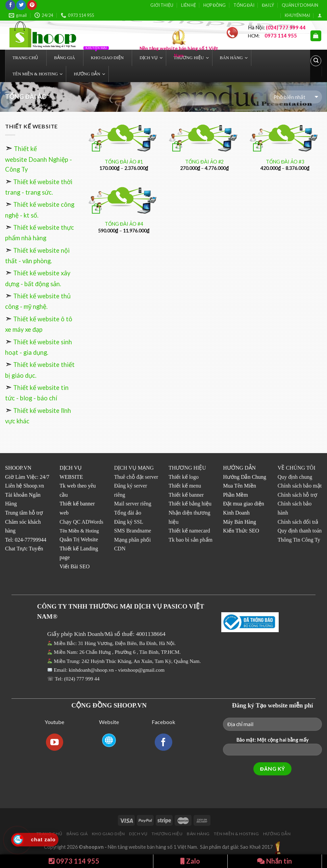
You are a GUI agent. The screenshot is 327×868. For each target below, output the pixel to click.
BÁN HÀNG (198, 834)
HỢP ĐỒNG (215, 5)
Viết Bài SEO (74, 566)
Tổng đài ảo (128, 513)
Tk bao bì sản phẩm (191, 540)
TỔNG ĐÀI (244, 5)
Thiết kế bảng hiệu (190, 504)
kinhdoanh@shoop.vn (91, 670)
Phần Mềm (235, 495)
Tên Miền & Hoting (79, 531)
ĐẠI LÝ (268, 5)
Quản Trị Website (79, 539)
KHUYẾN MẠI (297, 15)
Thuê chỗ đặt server (136, 477)
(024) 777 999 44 (82, 679)
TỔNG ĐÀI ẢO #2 (204, 162)
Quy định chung (295, 477)
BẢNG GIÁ (77, 834)
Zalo (190, 861)
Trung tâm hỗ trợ (24, 513)
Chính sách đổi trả (298, 522)
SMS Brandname (133, 531)
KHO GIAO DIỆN (108, 834)
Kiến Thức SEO (241, 531)
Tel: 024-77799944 (26, 540)
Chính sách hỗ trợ (297, 495)
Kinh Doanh (236, 513)
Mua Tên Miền (240, 486)
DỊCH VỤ (138, 834)
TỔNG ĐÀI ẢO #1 (124, 162)
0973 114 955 (74, 861)
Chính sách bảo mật (300, 486)
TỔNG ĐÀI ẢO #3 (285, 162)
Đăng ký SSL (129, 522)
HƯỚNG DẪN (277, 834)
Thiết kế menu (185, 486)
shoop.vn (93, 847)
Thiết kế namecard (189, 531)
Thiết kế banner (186, 495)
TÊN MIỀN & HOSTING (236, 834)
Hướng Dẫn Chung (245, 477)
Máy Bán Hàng (240, 522)
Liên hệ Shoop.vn (24, 486)
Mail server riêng (133, 504)
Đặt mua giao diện (244, 504)
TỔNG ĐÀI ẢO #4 (124, 224)
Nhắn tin (274, 861)
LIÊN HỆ (188, 5)
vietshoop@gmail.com (142, 670)
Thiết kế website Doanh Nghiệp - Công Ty (39, 159)
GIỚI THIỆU (162, 5)
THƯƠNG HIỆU (167, 834)
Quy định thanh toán (300, 531)
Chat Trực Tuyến (24, 549)
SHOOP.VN (18, 468)
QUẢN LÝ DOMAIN (300, 5)
